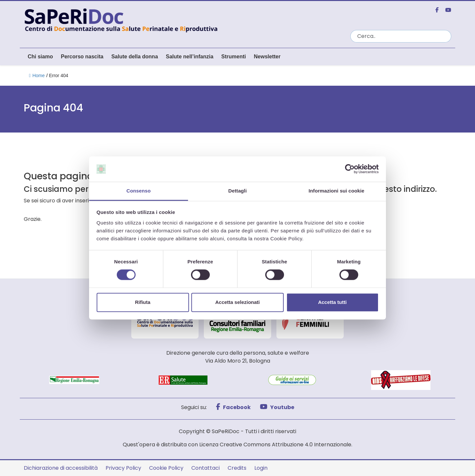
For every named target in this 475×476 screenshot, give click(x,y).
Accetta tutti (332, 302)
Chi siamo (40, 57)
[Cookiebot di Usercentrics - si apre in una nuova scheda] (350, 169)
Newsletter (267, 57)
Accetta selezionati (237, 302)
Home (37, 75)
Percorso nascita (82, 57)
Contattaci (206, 468)
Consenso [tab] (138, 191)
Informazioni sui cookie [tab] (337, 191)
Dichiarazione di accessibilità (61, 468)
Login (261, 468)
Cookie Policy (166, 468)
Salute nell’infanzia (190, 57)
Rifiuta (143, 302)
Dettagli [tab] (237, 191)
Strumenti (234, 57)
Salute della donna (134, 57)
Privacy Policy (123, 468)
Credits (237, 468)
